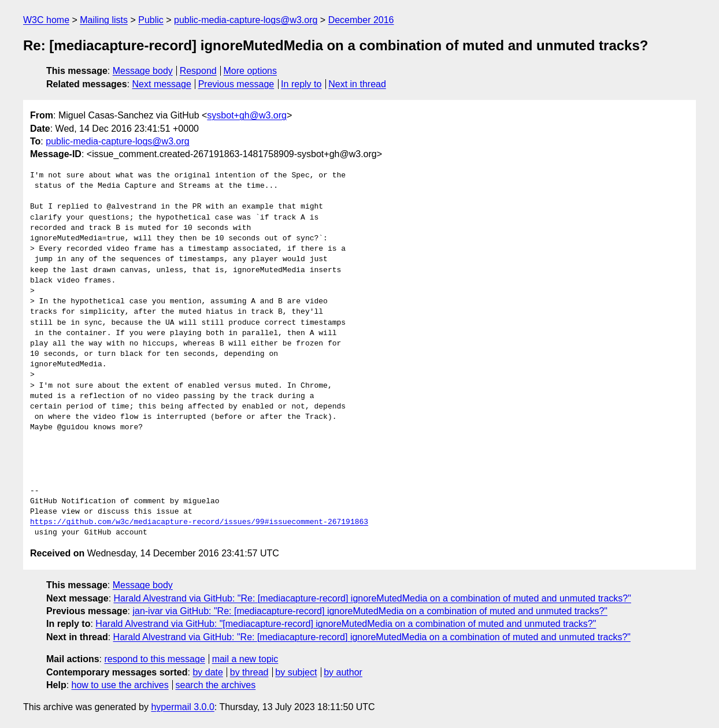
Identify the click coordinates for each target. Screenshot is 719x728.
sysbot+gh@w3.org (247, 115)
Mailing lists (104, 20)
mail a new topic (245, 659)
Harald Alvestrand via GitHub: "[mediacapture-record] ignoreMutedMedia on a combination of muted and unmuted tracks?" (346, 624)
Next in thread (357, 84)
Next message (162, 84)
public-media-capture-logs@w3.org (246, 20)
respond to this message (154, 659)
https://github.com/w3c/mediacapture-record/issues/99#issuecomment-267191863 (199, 522)
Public (151, 20)
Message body (143, 71)
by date (207, 672)
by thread (249, 672)
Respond (198, 71)
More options (251, 71)
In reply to (301, 84)
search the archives (216, 685)
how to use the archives (120, 685)
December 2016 (361, 20)
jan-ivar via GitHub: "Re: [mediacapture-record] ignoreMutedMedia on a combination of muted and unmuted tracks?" (370, 611)
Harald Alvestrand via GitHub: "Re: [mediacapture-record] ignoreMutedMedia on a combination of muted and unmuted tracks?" (373, 598)
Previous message (236, 84)
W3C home (46, 20)
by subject (296, 672)
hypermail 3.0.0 (182, 707)
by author (343, 672)
